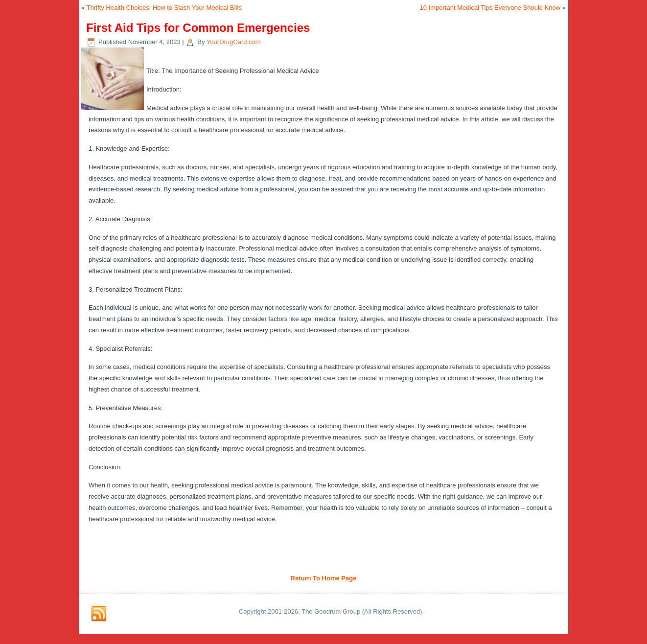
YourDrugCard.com (234, 42)
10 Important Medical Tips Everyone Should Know (490, 8)
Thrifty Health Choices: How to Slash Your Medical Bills (164, 8)
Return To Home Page (324, 578)
